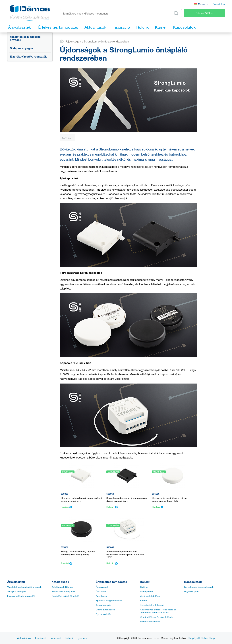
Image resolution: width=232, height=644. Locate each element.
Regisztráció (219, 4)
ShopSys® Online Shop (201, 638)
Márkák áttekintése (150, 621)
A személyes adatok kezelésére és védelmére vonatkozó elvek (158, 611)
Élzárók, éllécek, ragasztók (21, 596)
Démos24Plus (204, 13)
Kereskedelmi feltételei (152, 605)
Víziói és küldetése (150, 596)
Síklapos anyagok (22, 48)
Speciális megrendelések (109, 600)
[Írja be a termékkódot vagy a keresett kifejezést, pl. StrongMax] (121, 13)
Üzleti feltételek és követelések (156, 617)
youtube (83, 638)
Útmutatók (101, 591)
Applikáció (101, 596)
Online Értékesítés (105, 610)
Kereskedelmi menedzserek (199, 587)
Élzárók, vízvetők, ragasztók (28, 56)
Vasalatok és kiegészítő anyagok (25, 38)
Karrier (143, 600)
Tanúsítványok (103, 605)
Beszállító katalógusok (63, 591)
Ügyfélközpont (192, 591)
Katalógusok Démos (62, 587)
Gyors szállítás (103, 614)
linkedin (70, 638)
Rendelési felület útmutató (65, 596)
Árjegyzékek (102, 587)
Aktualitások (24, 638)
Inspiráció (41, 638)
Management (147, 591)
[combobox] (201, 4)
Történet (144, 587)
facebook (56, 638)
